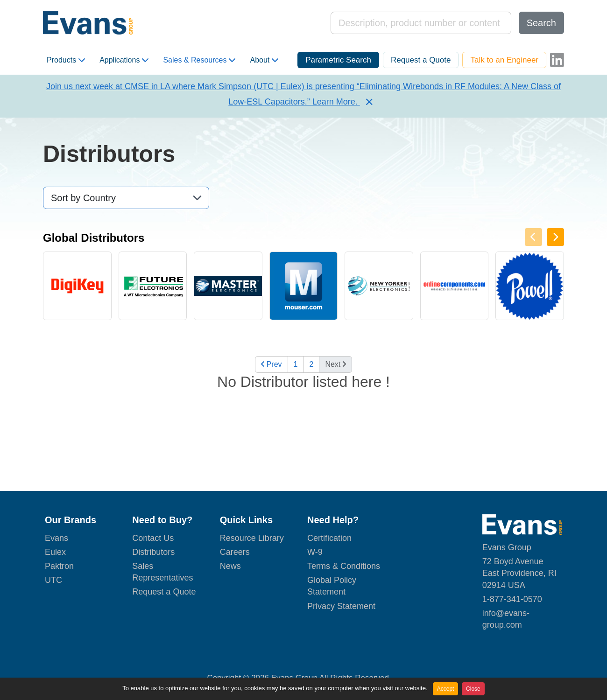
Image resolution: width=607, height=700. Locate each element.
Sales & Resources (199, 60)
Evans (56, 538)
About (264, 60)
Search (541, 23)
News (230, 566)
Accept (446, 689)
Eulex (55, 552)
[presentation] (555, 237)
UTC (53, 580)
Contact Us (153, 538)
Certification (329, 538)
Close (473, 689)
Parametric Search (338, 60)
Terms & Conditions (344, 566)
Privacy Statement (341, 606)
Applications (124, 60)
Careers (235, 552)
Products (66, 60)
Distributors (153, 552)
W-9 (315, 552)
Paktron (59, 566)
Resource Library (252, 538)
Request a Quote (421, 60)
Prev (272, 364)
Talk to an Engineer (504, 60)
